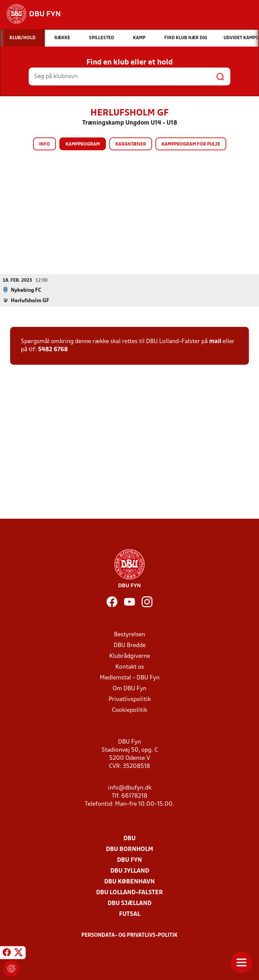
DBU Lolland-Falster (129, 892)
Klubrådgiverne (130, 656)
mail (215, 341)
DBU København (129, 882)
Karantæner (131, 144)
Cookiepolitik (129, 710)
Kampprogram (83, 144)
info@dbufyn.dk (130, 788)
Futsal (130, 914)
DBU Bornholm (129, 849)
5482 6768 (53, 349)
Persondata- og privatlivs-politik (129, 935)
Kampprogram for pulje (191, 144)
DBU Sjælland (129, 903)
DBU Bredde (130, 645)
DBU (129, 838)
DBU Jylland (130, 871)
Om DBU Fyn (129, 688)
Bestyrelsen (129, 634)
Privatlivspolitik (130, 699)
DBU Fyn (129, 860)
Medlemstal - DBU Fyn (130, 678)
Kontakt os (130, 667)
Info (45, 144)
